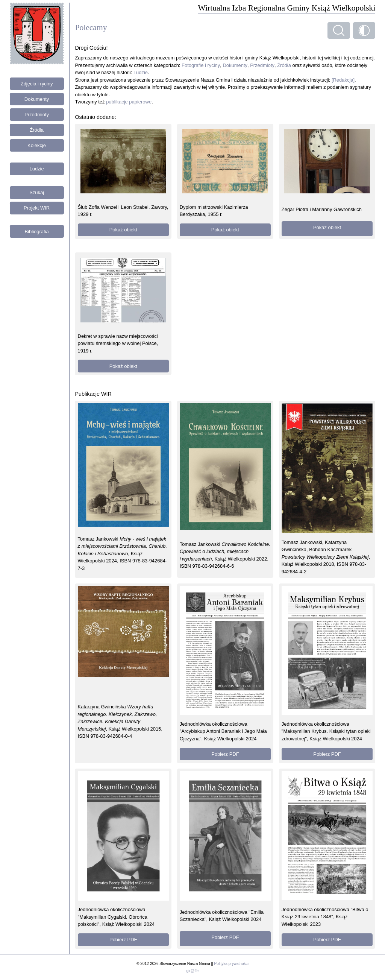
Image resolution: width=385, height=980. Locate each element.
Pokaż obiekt (123, 230)
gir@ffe (192, 971)
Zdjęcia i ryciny (37, 84)
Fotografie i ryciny (201, 65)
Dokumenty (37, 99)
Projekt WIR (37, 208)
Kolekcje (37, 145)
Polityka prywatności (231, 964)
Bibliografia (37, 232)
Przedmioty (37, 115)
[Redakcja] (343, 80)
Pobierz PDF (225, 754)
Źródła (37, 130)
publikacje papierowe (129, 102)
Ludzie (37, 169)
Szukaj (37, 192)
